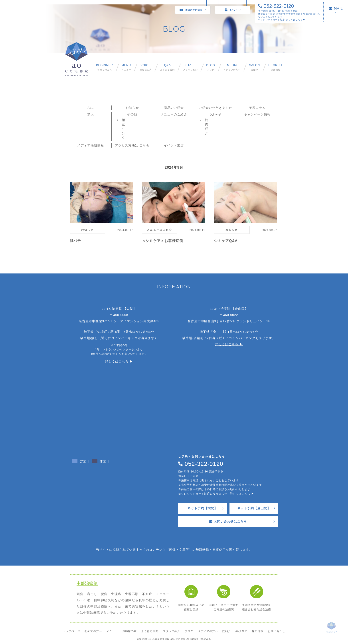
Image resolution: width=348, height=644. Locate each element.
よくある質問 (167, 67)
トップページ (71, 631)
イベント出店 (174, 145)
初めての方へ (105, 67)
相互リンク (124, 129)
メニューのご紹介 (174, 114)
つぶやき (216, 114)
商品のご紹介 (174, 108)
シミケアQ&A (226, 241)
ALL (91, 108)
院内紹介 (207, 127)
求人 (91, 114)
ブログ (211, 67)
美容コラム (257, 108)
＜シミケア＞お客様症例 (163, 241)
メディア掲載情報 (91, 145)
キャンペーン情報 (257, 114)
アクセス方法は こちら (132, 145)
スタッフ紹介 (190, 67)
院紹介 (254, 67)
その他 (132, 114)
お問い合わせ (277, 631)
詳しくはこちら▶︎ (296, 20)
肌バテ (75, 241)
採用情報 (276, 67)
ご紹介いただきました (216, 108)
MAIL (336, 8)
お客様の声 (146, 67)
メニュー (126, 67)
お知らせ (132, 108)
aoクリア (241, 631)
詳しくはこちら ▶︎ (119, 361)
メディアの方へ (232, 67)
